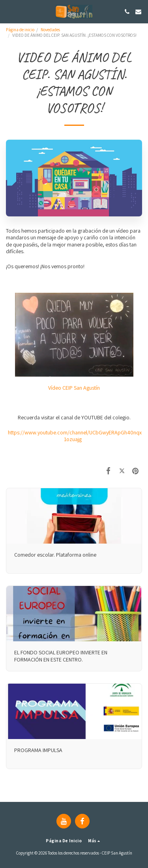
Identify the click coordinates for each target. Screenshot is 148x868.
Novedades (50, 30)
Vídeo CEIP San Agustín (74, 388)
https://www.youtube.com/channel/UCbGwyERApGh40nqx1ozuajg (75, 436)
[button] (9, 11)
